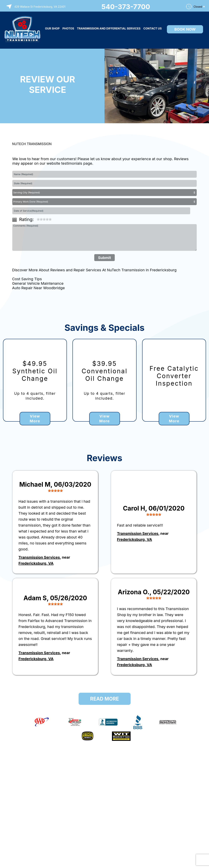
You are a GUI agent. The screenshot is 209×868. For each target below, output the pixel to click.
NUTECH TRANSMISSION (32, 144)
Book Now (185, 29)
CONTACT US (152, 28)
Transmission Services (39, 557)
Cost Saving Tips (27, 279)
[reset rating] (35, 218)
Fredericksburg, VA (36, 563)
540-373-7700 (126, 7)
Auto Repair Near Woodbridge (38, 288)
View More (35, 419)
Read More (104, 699)
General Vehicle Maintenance (38, 283)
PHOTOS (68, 28)
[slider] (44, 219)
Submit (104, 258)
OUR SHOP (52, 28)
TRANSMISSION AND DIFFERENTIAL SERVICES (109, 28)
